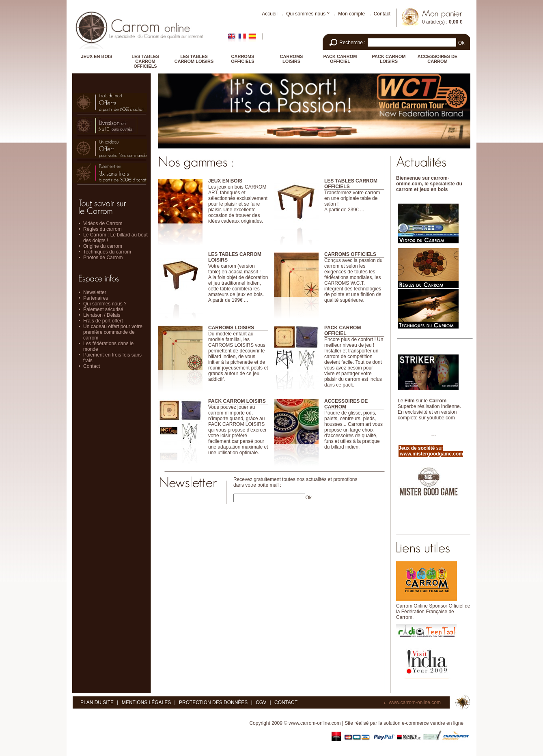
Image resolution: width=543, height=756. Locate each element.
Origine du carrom (103, 246)
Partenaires (96, 298)
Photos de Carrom (103, 258)
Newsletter (95, 292)
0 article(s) (433, 22)
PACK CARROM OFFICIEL (340, 59)
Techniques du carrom (107, 252)
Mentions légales (146, 702)
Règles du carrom (102, 229)
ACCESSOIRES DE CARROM (437, 59)
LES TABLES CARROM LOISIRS (194, 59)
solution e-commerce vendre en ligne (423, 723)
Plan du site (97, 702)
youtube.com (441, 418)
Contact (382, 14)
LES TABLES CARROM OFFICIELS (145, 61)
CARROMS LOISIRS (292, 59)
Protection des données (213, 702)
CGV (261, 702)
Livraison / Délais (102, 315)
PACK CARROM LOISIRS (389, 59)
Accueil (270, 14)
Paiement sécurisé (103, 309)
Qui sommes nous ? (308, 14)
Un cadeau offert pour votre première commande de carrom (113, 332)
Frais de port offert (103, 321)
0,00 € (456, 22)
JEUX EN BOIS (96, 56)
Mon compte (351, 14)
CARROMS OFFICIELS (242, 59)
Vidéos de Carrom (103, 223)
